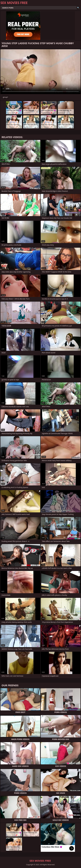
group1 (5, 97)
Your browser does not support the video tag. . (40, 72)
